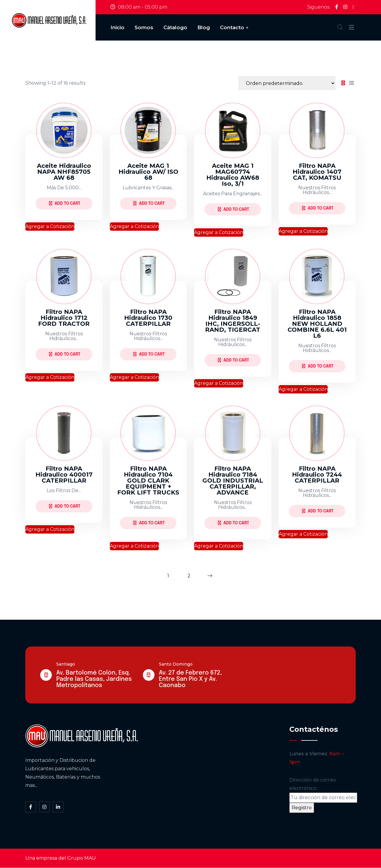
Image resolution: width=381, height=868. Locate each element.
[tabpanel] (190, 323)
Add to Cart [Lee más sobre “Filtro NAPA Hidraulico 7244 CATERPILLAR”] (318, 511)
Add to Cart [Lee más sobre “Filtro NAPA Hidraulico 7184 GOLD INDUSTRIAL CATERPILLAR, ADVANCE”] (234, 523)
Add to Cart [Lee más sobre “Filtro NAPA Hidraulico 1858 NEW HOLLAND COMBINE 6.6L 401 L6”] (318, 366)
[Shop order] (287, 83)
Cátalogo (175, 27)
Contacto (232, 27)
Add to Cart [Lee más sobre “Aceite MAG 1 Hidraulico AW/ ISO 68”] (149, 203)
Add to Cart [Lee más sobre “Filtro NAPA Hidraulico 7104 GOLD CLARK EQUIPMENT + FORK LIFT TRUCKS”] (149, 523)
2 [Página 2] (189, 576)
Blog (204, 27)
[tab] (343, 83)
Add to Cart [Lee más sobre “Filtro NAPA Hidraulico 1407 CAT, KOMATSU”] (318, 208)
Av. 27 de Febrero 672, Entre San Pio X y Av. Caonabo (190, 679)
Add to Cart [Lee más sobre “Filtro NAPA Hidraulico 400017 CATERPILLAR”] (65, 506)
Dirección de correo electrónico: (323, 790)
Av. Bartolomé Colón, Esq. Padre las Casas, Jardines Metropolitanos (94, 679)
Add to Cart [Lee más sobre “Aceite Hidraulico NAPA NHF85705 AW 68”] (65, 203)
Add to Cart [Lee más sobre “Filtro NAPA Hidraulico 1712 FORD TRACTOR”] (65, 354)
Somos (144, 27)
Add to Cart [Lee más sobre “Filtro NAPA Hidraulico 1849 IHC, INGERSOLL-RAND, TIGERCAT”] (234, 360)
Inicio (117, 27)
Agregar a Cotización (50, 226)
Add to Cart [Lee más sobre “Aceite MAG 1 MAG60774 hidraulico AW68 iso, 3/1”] (234, 209)
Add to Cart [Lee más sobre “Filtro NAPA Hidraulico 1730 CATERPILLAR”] (149, 354)
